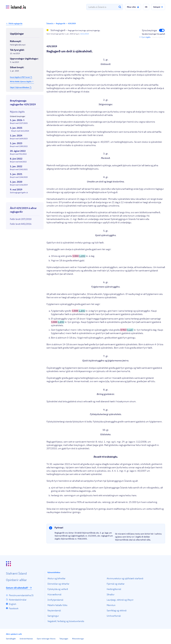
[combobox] (105, 7)
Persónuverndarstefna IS (21, 595)
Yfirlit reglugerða (15, 23)
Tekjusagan (64, 639)
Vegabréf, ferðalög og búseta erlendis (66, 621)
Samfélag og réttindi (117, 611)
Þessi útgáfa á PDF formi (20, 77)
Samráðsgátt (11, 639)
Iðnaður (111, 594)
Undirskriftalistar (26, 639)
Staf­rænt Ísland (16, 573)
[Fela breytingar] (153, 30)
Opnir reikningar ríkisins (46, 639)
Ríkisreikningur (78, 639)
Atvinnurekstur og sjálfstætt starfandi (125, 578)
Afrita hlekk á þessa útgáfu (22, 82)
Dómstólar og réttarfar (58, 584)
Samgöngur (53, 616)
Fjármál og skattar (116, 584)
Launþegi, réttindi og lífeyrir (120, 600)
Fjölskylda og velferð (58, 589)
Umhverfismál (114, 616)
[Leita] (120, 7)
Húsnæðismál (54, 594)
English (13, 604)
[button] (133, 7)
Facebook (14, 608)
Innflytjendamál (55, 600)
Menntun (111, 605)
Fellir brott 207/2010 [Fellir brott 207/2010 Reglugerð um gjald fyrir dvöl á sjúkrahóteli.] (21, 219)
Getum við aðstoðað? (19, 588)
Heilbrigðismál (114, 589)
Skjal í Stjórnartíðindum (20, 87)
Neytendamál (54, 611)
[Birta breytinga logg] (25, 200)
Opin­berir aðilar (16, 580)
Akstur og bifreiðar (56, 578)
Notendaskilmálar (18, 600)
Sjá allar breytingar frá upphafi (153, 34)
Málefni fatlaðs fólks (57, 605)
